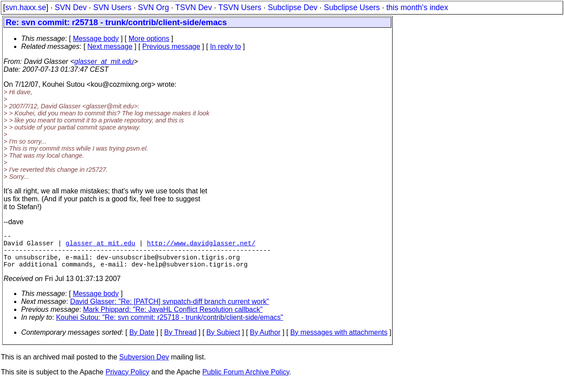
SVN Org (153, 7)
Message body (96, 39)
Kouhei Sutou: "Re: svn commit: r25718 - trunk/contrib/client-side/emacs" (170, 326)
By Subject (223, 341)
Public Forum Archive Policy (246, 381)
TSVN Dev (194, 7)
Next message (110, 46)
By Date (142, 341)
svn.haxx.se (26, 7)
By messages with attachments (339, 341)
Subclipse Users (352, 7)
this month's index (417, 7)
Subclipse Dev (293, 7)
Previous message (171, 46)
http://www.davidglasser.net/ (201, 246)
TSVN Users (240, 7)
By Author (265, 341)
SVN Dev (70, 7)
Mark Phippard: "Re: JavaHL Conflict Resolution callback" (173, 318)
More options (149, 39)
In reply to (226, 46)
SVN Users (112, 7)
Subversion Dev (144, 366)
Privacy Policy (127, 381)
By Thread (181, 341)
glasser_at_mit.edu (104, 61)
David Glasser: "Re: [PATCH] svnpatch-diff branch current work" (170, 310)
